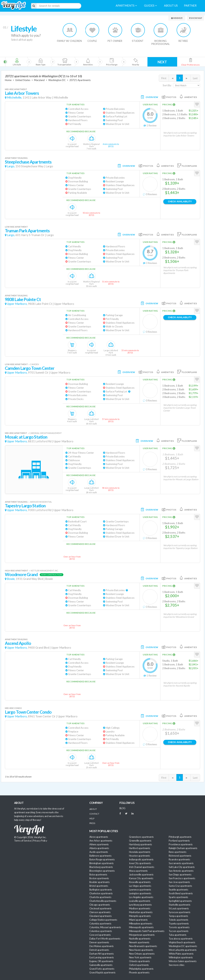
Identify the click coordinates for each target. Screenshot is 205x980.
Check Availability (180, 202)
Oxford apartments (139, 965)
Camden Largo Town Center (30, 368)
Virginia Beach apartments (182, 942)
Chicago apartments (100, 905)
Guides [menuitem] (150, 6)
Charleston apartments (101, 893)
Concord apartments (100, 935)
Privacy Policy (40, 841)
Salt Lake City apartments (182, 867)
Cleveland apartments (100, 916)
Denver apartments (99, 942)
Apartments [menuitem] (126, 6)
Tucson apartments (179, 931)
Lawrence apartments (140, 890)
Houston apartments (139, 856)
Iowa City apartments (140, 863)
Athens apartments (99, 844)
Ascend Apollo (18, 643)
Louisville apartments (140, 901)
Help (92, 818)
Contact (94, 814)
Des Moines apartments (101, 946)
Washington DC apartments (183, 946)
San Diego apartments (180, 875)
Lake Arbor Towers (22, 93)
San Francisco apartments (182, 878)
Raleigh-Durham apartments (183, 848)
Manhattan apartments (141, 912)
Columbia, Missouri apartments (105, 927)
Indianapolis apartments (141, 859)
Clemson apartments (100, 912)
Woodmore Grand (21, 574)
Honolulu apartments (140, 852)
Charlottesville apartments (103, 901)
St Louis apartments (179, 908)
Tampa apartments (178, 916)
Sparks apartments (178, 897)
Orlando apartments (139, 961)
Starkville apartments (180, 905)
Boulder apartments (99, 882)
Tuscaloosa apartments (181, 939)
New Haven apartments (141, 950)
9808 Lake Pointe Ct (23, 299)
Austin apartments (99, 852)
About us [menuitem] (171, 6)
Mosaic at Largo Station (26, 437)
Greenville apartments (140, 841)
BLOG (122, 808)
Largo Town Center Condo (28, 712)
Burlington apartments (101, 890)
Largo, (11, 166)
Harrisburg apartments (140, 844)
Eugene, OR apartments (101, 961)
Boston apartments (99, 878)
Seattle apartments (178, 890)
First (164, 78)
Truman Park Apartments (27, 231)
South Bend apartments (181, 893)
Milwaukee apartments (141, 923)
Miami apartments (138, 920)
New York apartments (140, 957)
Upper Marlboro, (17, 304)
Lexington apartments (140, 893)
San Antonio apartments (181, 871)
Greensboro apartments (141, 837)
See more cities (176, 965)
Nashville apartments (140, 939)
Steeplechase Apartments (28, 162)
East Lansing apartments (102, 957)
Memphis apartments (140, 916)
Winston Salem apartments (183, 961)
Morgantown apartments (142, 935)
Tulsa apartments (177, 935)
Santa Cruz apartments (180, 886)
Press (92, 823)
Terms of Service (23, 841)
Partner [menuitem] (190, 6)
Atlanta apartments (99, 848)
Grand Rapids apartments (102, 972)
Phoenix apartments (139, 972)
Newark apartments (139, 942)
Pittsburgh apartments (180, 837)
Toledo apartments (178, 920)
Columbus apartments (101, 931)
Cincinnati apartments (100, 908)
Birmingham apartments (101, 863)
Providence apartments (181, 844)
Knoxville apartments (140, 882)
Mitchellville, (14, 97)
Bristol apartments (99, 886)
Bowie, (11, 579)
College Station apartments (103, 920)
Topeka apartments (179, 923)
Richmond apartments (180, 856)
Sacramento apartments (181, 863)
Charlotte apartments (100, 897)
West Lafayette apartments (183, 950)
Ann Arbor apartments (101, 841)
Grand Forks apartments (102, 969)
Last (195, 78)
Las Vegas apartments (140, 886)
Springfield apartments (180, 901)
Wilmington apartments (181, 957)
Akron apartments (99, 837)
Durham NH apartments (101, 954)
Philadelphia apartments (141, 969)
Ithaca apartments (138, 871)
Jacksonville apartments (141, 875)
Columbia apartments (100, 923)
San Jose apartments (179, 882)
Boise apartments (98, 875)
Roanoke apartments (179, 859)
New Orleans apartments (142, 954)
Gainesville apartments (101, 965)
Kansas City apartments (141, 878)
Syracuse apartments (180, 912)
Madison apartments (140, 908)
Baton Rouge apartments (102, 859)
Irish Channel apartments (142, 867)
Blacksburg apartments (101, 867)
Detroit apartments (99, 950)
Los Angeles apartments (141, 897)
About (93, 809)
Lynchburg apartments (140, 905)
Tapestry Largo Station (25, 506)
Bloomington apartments (102, 871)
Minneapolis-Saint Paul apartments (147, 931)
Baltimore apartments (100, 856)
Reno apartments (177, 852)
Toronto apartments (179, 927)
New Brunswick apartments (143, 946)
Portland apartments (179, 841)
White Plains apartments (181, 954)
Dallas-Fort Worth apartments (105, 939)
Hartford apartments (140, 848)
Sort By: (167, 85)
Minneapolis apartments (141, 927)
